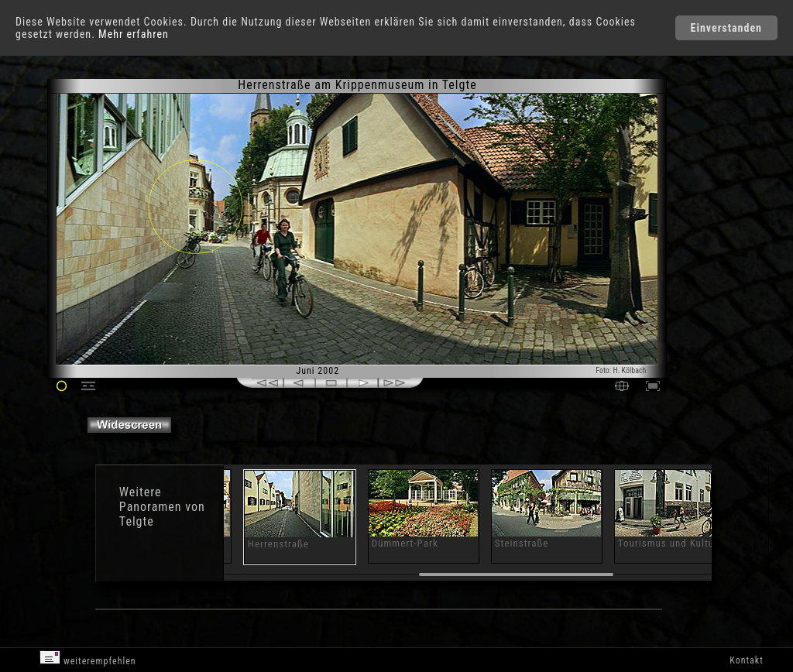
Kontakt (746, 660)
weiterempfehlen (88, 658)
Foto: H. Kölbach (621, 370)
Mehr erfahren (134, 34)
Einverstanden (726, 28)
